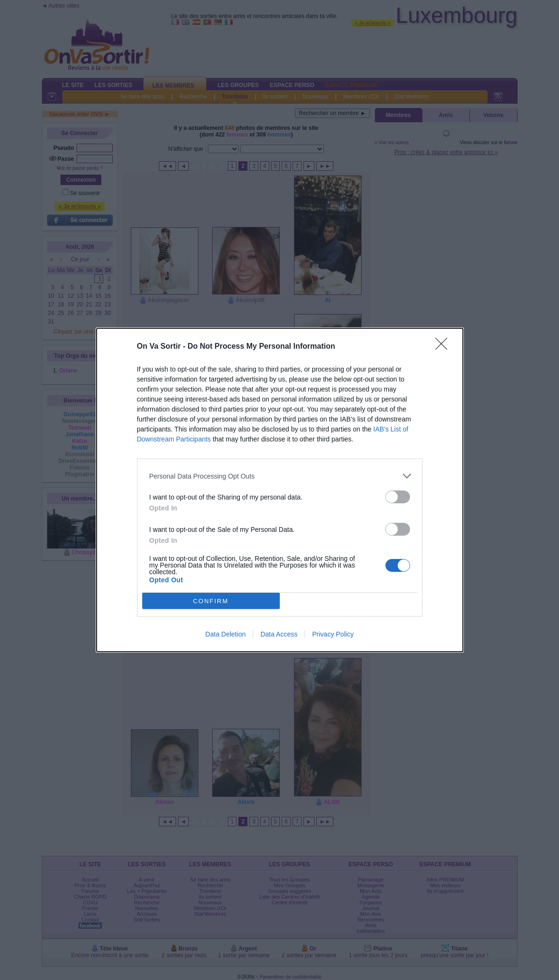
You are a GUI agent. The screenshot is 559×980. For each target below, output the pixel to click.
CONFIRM (211, 601)
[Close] (444, 347)
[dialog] (280, 490)
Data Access (279, 634)
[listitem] (280, 476)
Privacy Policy (333, 634)
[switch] (398, 497)
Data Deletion (226, 634)
